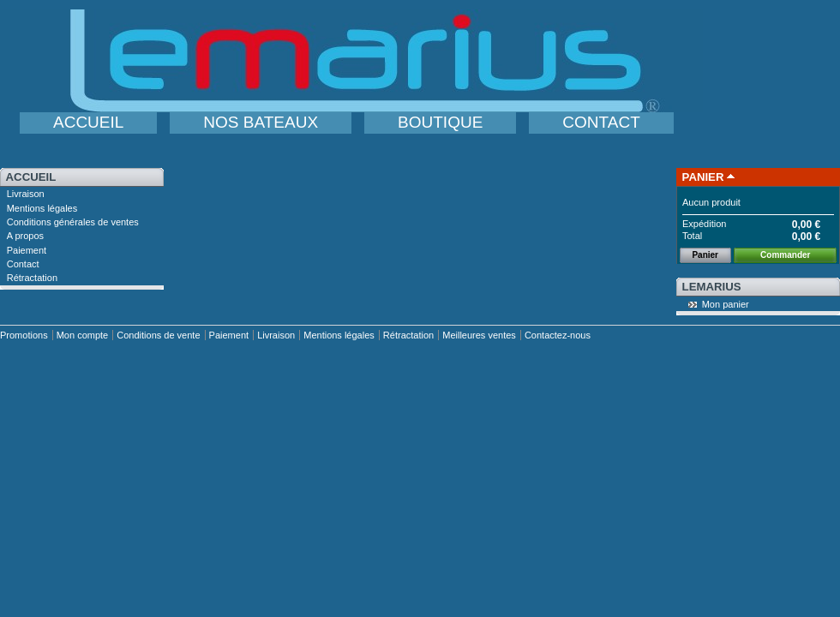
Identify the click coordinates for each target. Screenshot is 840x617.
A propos (25, 236)
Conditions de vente (158, 335)
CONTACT (601, 122)
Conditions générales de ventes (73, 222)
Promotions (24, 335)
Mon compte (83, 335)
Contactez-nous (558, 335)
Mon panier (726, 304)
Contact (23, 264)
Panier (703, 177)
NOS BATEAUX (261, 122)
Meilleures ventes (479, 335)
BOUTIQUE (440, 122)
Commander (785, 255)
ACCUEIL (88, 122)
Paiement (27, 250)
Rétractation (32, 278)
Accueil (31, 177)
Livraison (26, 194)
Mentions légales (42, 208)
